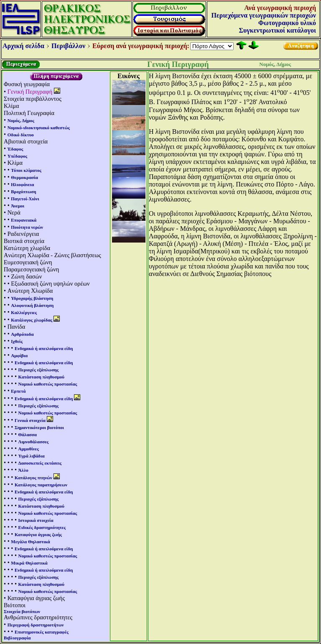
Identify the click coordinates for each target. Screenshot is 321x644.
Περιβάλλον (68, 46)
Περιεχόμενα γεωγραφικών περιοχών (264, 15)
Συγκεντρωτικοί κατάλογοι (278, 30)
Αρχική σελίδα (23, 46)
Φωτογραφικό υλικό (287, 23)
